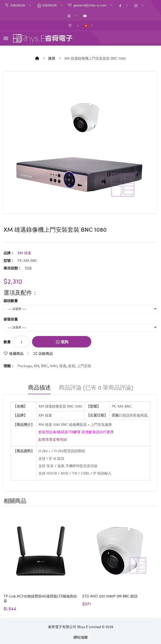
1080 (53, 366)
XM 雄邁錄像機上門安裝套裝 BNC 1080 (95, 58)
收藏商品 (16, 353)
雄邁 (63, 366)
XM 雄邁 (24, 253)
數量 (7, 342)
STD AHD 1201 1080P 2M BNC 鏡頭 (110, 596)
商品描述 (39, 387)
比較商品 (46, 353)
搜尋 (52, 58)
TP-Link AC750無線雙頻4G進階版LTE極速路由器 (40, 598)
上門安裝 (84, 366)
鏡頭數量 (11, 301)
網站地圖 (81, 637)
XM (36, 366)
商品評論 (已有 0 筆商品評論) (96, 387)
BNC (44, 366)
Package (25, 366)
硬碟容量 (11, 319)
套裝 (72, 366)
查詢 (62, 342)
